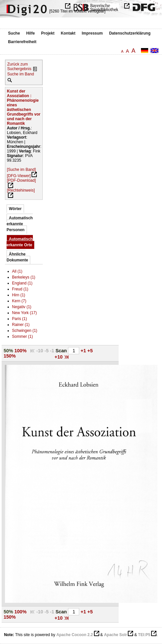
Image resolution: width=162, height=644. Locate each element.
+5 (90, 351)
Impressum (92, 33)
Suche (14, 33)
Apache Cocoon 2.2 (74, 635)
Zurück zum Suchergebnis (19, 67)
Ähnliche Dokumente (17, 257)
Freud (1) (20, 289)
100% (21, 351)
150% (10, 356)
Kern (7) (19, 301)
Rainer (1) (21, 325)
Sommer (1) (23, 336)
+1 (84, 351)
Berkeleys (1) (24, 277)
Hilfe (31, 33)
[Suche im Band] (21, 170)
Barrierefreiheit (22, 42)
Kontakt (68, 33)
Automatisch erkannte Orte (20, 242)
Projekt (48, 33)
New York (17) (24, 313)
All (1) (17, 271)
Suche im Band (21, 74)
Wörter (15, 209)
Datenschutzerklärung (130, 33)
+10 (59, 357)
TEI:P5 (144, 635)
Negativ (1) (22, 307)
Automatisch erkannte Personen (20, 224)
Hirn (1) (19, 295)
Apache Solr (115, 635)
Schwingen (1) (25, 331)
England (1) (22, 283)
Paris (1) (20, 319)
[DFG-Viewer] (19, 176)
